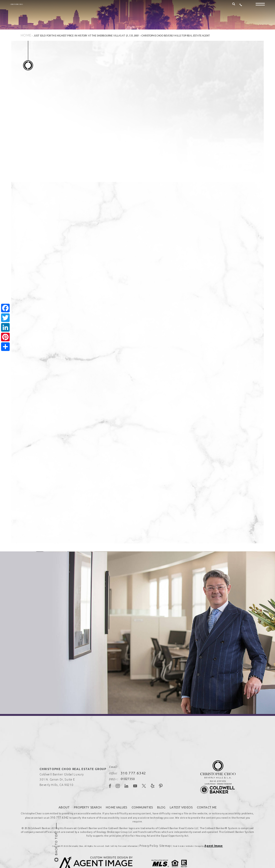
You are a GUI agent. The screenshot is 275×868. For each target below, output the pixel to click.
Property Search (89, 798)
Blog (161, 798)
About (66, 798)
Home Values (117, 798)
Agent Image (208, 831)
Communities (142, 798)
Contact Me (204, 798)
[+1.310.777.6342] (241, 8)
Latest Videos (180, 798)
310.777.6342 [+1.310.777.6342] (139, 765)
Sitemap (164, 831)
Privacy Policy (152, 831)
